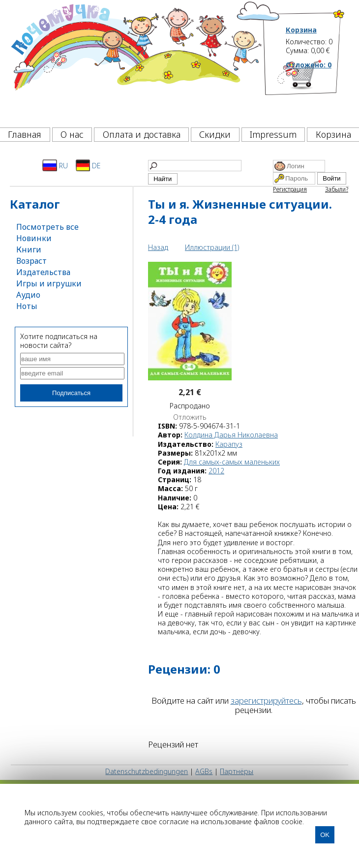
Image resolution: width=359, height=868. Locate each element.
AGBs (204, 771)
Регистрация (290, 189)
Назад (158, 247)
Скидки (215, 134)
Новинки (34, 238)
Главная (25, 134)
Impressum (273, 134)
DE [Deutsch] (88, 165)
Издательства (43, 272)
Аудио (28, 295)
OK (325, 835)
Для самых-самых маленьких (232, 462)
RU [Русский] (55, 165)
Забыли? (337, 189)
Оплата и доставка (142, 134)
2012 (216, 471)
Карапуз (229, 444)
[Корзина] (315, 91)
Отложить (190, 417)
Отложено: (309, 65)
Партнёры (237, 771)
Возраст (31, 261)
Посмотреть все (47, 227)
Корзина (301, 30)
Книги (29, 249)
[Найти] (195, 166)
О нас (72, 134)
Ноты (27, 306)
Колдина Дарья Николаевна (231, 435)
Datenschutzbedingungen (147, 771)
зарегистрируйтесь (266, 700)
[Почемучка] (135, 61)
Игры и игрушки (49, 283)
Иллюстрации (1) (212, 247)
